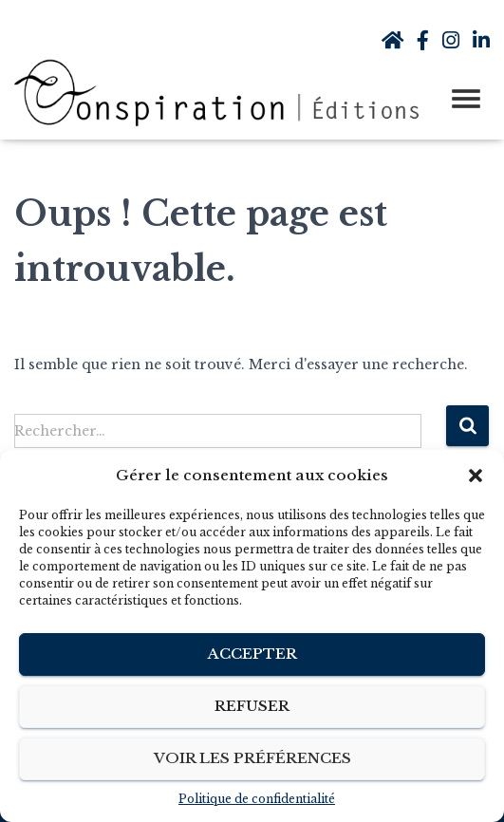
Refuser (252, 706)
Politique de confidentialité (257, 799)
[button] (476, 476)
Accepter (252, 654)
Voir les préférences (252, 758)
